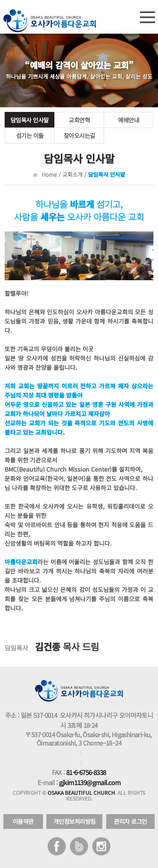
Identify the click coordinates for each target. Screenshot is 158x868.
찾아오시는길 (79, 135)
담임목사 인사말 (30, 120)
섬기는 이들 (30, 135)
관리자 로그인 (130, 821)
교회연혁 (79, 120)
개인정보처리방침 (75, 821)
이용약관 (23, 821)
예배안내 (129, 120)
